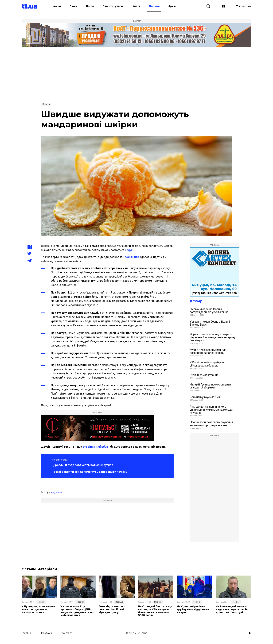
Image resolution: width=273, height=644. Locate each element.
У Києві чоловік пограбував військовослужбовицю (207, 364)
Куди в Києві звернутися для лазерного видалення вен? (208, 351)
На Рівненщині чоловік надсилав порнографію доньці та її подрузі (232, 609)
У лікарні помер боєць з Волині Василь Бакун (210, 323)
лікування (57, 492)
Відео (90, 6)
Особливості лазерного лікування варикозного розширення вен (211, 424)
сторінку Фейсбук (95, 447)
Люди (74, 6)
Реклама (46, 633)
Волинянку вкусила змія (205, 397)
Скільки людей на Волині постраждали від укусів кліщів (209, 311)
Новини (56, 6)
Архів (172, 6)
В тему (196, 301)
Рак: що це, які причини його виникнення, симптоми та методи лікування (211, 410)
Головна (27, 633)
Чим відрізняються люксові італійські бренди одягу (112, 609)
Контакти (67, 633)
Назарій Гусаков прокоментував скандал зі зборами (210, 386)
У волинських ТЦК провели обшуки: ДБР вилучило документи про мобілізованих (78, 611)
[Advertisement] (136, 74)
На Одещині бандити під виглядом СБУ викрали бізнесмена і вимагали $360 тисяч (155, 611)
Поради (154, 6)
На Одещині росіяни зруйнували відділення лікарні (193, 609)
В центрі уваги (113, 6)
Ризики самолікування (204, 375)
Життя (136, 6)
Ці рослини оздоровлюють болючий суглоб (82, 465)
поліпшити (132, 257)
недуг (129, 250)
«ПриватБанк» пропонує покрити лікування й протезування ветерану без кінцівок (213, 337)
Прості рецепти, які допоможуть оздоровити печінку (89, 472)
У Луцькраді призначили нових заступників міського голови (38, 609)
